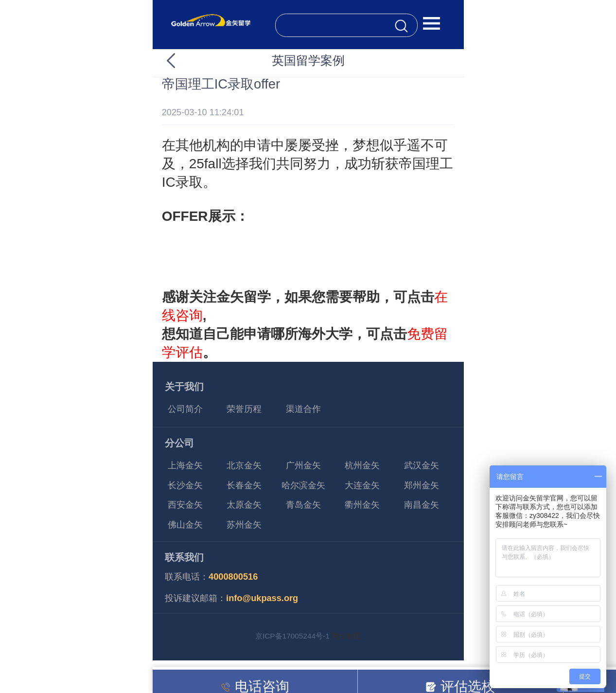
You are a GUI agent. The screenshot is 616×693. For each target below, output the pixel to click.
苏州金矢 (244, 525)
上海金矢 (185, 465)
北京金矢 (244, 465)
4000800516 (233, 577)
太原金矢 (244, 505)
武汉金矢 (422, 465)
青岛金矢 (303, 505)
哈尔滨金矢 (303, 485)
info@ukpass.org (262, 598)
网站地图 (346, 636)
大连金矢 (362, 485)
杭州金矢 (362, 465)
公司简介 (185, 409)
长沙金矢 (185, 485)
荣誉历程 (244, 409)
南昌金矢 (422, 505)
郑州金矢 (422, 485)
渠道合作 (303, 409)
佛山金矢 (185, 525)
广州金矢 (303, 465)
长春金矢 (244, 485)
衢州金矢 (362, 505)
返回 (188, 61)
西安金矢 (185, 505)
